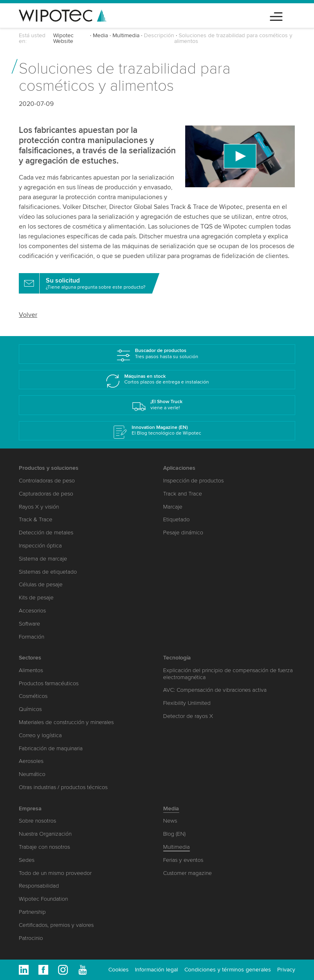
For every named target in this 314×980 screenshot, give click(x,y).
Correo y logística (40, 735)
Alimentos (31, 670)
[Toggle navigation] (276, 15)
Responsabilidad (39, 886)
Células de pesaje (41, 584)
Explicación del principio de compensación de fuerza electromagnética (228, 674)
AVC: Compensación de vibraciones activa (215, 690)
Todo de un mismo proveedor (55, 873)
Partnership (32, 912)
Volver (28, 315)
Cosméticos (33, 696)
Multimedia (126, 35)
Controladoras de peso (47, 481)
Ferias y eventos (183, 860)
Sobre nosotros (37, 821)
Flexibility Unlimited (187, 703)
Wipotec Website (63, 38)
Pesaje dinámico (183, 533)
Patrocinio (31, 938)
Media (100, 35)
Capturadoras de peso (46, 494)
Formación (31, 637)
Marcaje (173, 507)
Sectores (30, 658)
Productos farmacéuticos (49, 683)
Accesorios (32, 611)
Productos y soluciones (49, 468)
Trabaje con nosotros (44, 847)
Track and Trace (183, 494)
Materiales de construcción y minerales (66, 722)
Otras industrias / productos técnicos (63, 787)
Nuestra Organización (45, 834)
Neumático (32, 774)
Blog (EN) (174, 834)
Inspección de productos (193, 481)
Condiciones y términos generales (228, 970)
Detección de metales (46, 533)
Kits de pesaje (36, 598)
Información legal (156, 970)
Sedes (27, 860)
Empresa (30, 808)
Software (29, 624)
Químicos (30, 709)
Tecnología (177, 658)
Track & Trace (36, 519)
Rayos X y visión (39, 507)
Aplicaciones (179, 468)
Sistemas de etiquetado (48, 572)
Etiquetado (176, 519)
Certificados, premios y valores (56, 925)
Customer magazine (187, 873)
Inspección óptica (40, 546)
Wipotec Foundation (43, 899)
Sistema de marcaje (43, 559)
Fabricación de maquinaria (51, 748)
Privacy (286, 970)
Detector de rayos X (188, 716)
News (170, 821)
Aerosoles (31, 761)
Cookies (119, 970)
